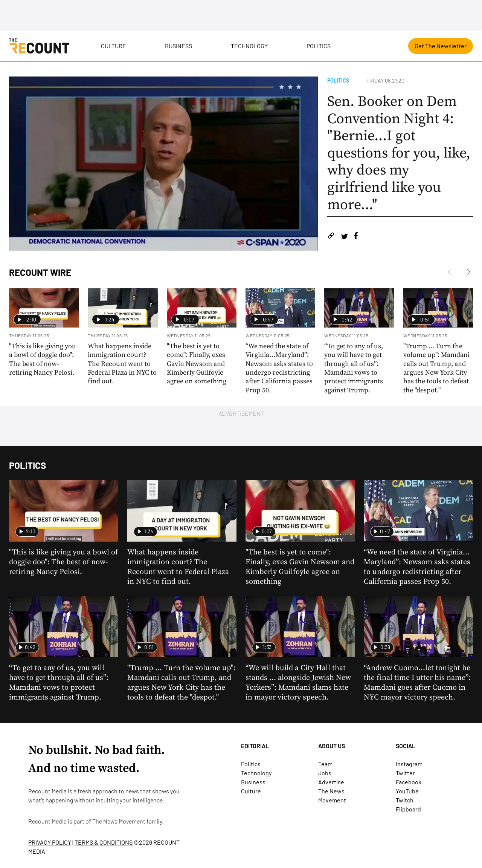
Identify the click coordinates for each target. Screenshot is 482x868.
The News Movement (119, 821)
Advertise (331, 782)
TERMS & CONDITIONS (104, 842)
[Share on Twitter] (344, 237)
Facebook (409, 782)
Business (178, 46)
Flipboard (408, 809)
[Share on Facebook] (356, 237)
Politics (319, 46)
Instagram (409, 764)
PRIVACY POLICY (50, 842)
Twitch (405, 800)
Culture (114, 46)
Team (325, 764)
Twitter (405, 773)
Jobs (325, 773)
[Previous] (466, 273)
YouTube (407, 791)
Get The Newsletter (441, 46)
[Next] (451, 273)
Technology (249, 46)
